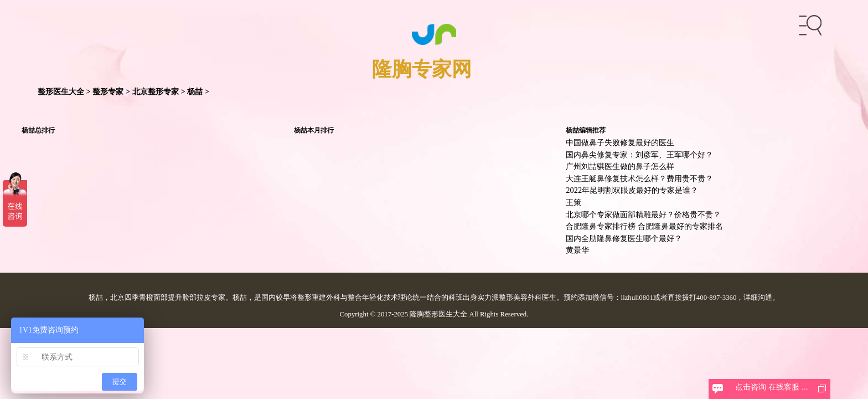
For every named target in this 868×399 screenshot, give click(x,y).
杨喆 (195, 91)
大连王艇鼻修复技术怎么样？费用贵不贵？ (639, 178)
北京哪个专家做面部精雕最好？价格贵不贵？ (643, 214)
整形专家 (108, 91)
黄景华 (577, 250)
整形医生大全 (61, 91)
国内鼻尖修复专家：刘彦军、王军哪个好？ (639, 155)
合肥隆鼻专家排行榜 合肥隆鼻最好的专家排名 (644, 226)
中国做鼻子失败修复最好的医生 (620, 142)
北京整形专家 (156, 91)
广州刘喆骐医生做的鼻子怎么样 (620, 166)
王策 (573, 202)
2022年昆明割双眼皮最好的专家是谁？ (632, 190)
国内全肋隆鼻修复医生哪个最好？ (624, 238)
